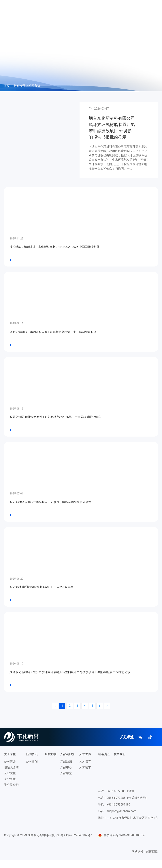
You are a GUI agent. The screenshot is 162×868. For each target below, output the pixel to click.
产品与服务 (93, 8)
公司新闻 (35, 86)
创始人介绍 (11, 775)
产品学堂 (66, 781)
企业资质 (10, 787)
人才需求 (85, 775)
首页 (7, 86)
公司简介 (10, 769)
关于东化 (46, 8)
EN (75, 18)
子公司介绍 (11, 793)
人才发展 (110, 8)
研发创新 (76, 8)
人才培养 (85, 769)
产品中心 (66, 775)
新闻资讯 (61, 8)
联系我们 (61, 18)
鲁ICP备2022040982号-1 (77, 843)
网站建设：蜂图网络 (145, 860)
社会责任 (46, 18)
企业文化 (10, 781)
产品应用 (66, 769)
